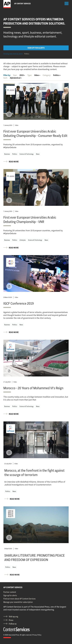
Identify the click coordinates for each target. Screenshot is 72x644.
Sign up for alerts (10, 595)
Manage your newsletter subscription (18, 602)
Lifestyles (23, 240)
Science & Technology (27, 154)
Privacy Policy (37, 635)
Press (11, 620)
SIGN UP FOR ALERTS (36, 48)
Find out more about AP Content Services (19, 599)
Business (7, 154)
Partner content (10, 592)
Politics (27, 54)
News (38, 154)
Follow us (13, 624)
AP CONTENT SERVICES (13, 587)
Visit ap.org (13, 617)
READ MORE (14, 162)
